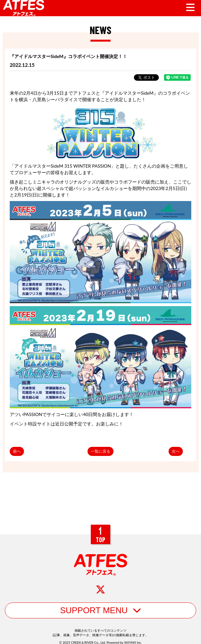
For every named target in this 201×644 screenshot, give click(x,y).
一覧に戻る (100, 451)
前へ (17, 451)
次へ (176, 451)
